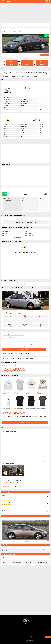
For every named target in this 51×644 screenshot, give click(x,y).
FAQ (25, 623)
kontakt (26, 624)
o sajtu (26, 620)
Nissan (25, 636)
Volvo (35, 640)
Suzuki (20, 640)
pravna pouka (26, 622)
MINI (31, 634)
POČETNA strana (26, 619)
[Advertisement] (25, 13)
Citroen (21, 628)
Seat (26, 638)
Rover (20, 638)
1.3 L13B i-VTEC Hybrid (25, 88)
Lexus (26, 634)
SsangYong (34, 638)
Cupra (25, 628)
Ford (23, 630)
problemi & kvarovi (17, 84)
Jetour (28, 632)
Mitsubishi (20, 636)
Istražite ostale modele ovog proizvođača (14, 371)
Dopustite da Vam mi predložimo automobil (15, 372)
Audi (21, 626)
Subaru (16, 640)
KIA (31, 632)
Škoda (28, 642)
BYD (27, 626)
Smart (30, 638)
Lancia (17, 634)
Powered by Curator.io (43, 461)
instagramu (44, 419)
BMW (24, 626)
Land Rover (21, 634)
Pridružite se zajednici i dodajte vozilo (26, 222)
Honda (30, 630)
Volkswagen (31, 640)
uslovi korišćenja (25, 621)
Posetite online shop (25, 422)
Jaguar (21, 632)
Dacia (30, 628)
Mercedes (16, 636)
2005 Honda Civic (25, 519)
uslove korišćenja (18, 346)
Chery (30, 626)
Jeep (25, 632)
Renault (16, 638)
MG (28, 634)
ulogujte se (5, 354)
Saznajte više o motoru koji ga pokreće (14, 368)
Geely (26, 630)
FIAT (20, 630)
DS (27, 628)
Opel (28, 636)
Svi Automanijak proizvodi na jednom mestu (14, 412)
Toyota (26, 640)
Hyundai (33, 630)
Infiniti (18, 632)
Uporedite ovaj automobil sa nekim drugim (15, 367)
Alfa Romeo (17, 626)
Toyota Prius (6, 311)
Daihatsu (34, 628)
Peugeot (31, 636)
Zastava (24, 642)
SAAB (23, 638)
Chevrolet (34, 626)
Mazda (34, 634)
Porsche (36, 636)
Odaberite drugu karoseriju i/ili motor (13, 369)
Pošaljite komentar (24, 349)
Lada (34, 632)
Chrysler (17, 628)
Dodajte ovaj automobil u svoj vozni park (14, 366)
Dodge (17, 630)
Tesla (23, 640)
